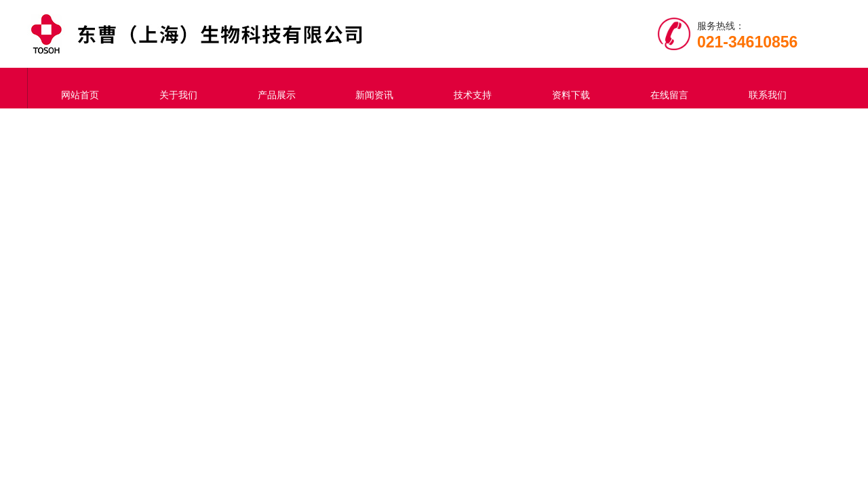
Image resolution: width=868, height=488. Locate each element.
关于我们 (175, 88)
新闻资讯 (372, 88)
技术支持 (469, 88)
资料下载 (568, 88)
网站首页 (77, 88)
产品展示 (273, 88)
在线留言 (666, 88)
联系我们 (764, 88)
